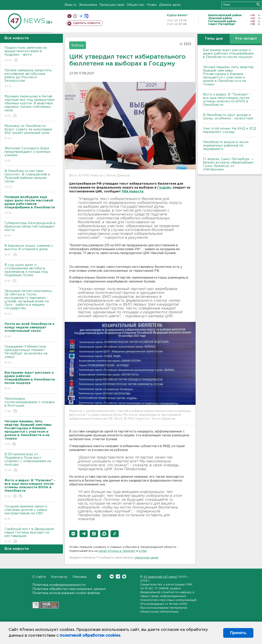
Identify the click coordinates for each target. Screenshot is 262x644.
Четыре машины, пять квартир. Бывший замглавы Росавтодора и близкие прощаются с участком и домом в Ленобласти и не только (229, 76)
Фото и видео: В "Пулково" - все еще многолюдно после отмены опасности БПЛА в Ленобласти (227, 100)
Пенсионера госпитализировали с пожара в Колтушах (30, 405)
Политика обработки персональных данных (69, 589)
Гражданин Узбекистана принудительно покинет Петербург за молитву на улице (30, 355)
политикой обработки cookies (90, 636)
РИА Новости (133, 192)
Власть (71, 5)
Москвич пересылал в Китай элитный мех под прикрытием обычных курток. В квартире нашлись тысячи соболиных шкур (30, 106)
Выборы (78, 45)
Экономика (88, 5)
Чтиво (152, 5)
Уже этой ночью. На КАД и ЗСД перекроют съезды (229, 130)
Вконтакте (99, 576)
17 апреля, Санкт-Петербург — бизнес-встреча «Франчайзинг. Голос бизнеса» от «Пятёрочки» (229, 164)
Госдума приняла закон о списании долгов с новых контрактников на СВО (30, 513)
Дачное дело (170, 5)
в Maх (143, 551)
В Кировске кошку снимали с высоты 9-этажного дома (30, 250)
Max (124, 576)
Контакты (59, 577)
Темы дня (214, 39)
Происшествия (112, 5)
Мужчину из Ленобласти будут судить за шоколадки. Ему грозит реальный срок (30, 132)
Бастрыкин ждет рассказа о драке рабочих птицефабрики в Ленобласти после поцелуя (228, 54)
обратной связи (147, 558)
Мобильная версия (69, 16)
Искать (258, 4)
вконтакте (75, 16)
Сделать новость (87, 23)
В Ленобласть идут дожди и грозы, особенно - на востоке (228, 117)
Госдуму (164, 188)
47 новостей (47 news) (160, 577)
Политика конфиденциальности (59, 585)
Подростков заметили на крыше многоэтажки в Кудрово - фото (30, 54)
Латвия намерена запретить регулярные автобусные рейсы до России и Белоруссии (30, 79)
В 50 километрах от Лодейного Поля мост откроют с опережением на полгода (30, 462)
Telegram (118, 576)
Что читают (246, 39)
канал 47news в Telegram (117, 551)
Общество (135, 5)
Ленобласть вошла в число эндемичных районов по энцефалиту (226, 146)
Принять (238, 633)
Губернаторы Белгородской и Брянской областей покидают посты (30, 230)
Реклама (80, 577)
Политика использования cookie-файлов (66, 593)
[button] (73, 534)
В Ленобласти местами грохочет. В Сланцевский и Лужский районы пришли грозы (30, 179)
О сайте (39, 577)
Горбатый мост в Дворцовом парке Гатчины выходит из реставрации (30, 536)
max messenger (86, 16)
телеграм (81, 16)
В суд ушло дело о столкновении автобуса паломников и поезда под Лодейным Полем (30, 273)
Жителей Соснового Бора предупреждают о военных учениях (30, 155)
